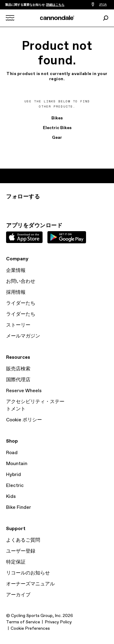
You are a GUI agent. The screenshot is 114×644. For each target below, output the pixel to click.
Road (12, 453)
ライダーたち (21, 303)
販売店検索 (18, 369)
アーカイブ (18, 595)
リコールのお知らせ (28, 573)
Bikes (57, 118)
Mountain (17, 464)
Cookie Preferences (30, 629)
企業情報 (16, 271)
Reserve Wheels (24, 391)
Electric (15, 486)
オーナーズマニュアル (30, 584)
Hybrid (14, 475)
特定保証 (16, 562)
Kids (11, 497)
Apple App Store (24, 237)
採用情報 (16, 292)
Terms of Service (23, 622)
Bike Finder (19, 507)
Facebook (36, 208)
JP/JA (103, 5)
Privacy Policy (58, 622)
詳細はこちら (55, 5)
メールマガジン (23, 336)
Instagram (10, 208)
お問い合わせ (21, 281)
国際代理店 (18, 380)
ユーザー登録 (21, 551)
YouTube (50, 208)
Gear (57, 138)
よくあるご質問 (23, 540)
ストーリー (18, 325)
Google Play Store (67, 237)
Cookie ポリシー (24, 420)
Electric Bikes (57, 128)
